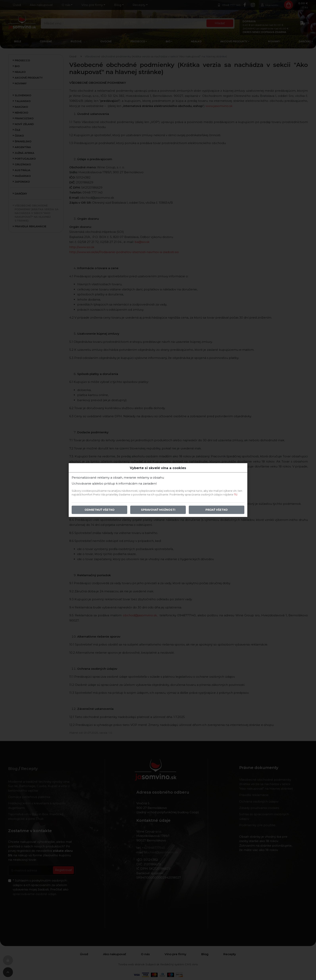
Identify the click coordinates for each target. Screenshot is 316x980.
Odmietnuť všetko (100, 510)
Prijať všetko (217, 510)
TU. (236, 495)
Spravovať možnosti (158, 510)
